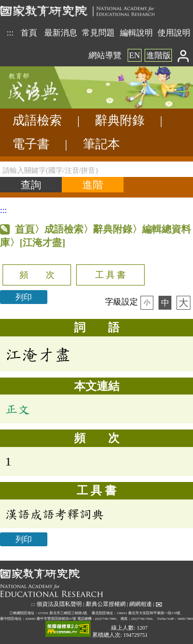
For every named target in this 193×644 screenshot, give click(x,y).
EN (135, 55)
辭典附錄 (120, 120)
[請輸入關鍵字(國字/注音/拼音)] (97, 169)
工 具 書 (110, 275)
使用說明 (174, 33)
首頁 (29, 33)
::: (10, 33)
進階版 (159, 55)
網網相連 (141, 604)
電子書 (31, 144)
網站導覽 (105, 55)
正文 (17, 409)
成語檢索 (37, 120)
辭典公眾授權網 (106, 604)
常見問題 (98, 33)
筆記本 (101, 144)
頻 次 (37, 275)
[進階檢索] (93, 185)
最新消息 (61, 33)
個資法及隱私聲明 (59, 604)
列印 (24, 297)
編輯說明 (136, 33)
